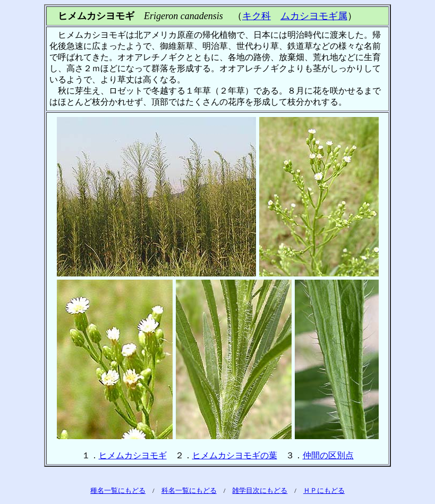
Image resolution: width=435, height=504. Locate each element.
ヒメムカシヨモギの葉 (235, 455)
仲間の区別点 (328, 455)
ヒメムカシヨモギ (133, 455)
